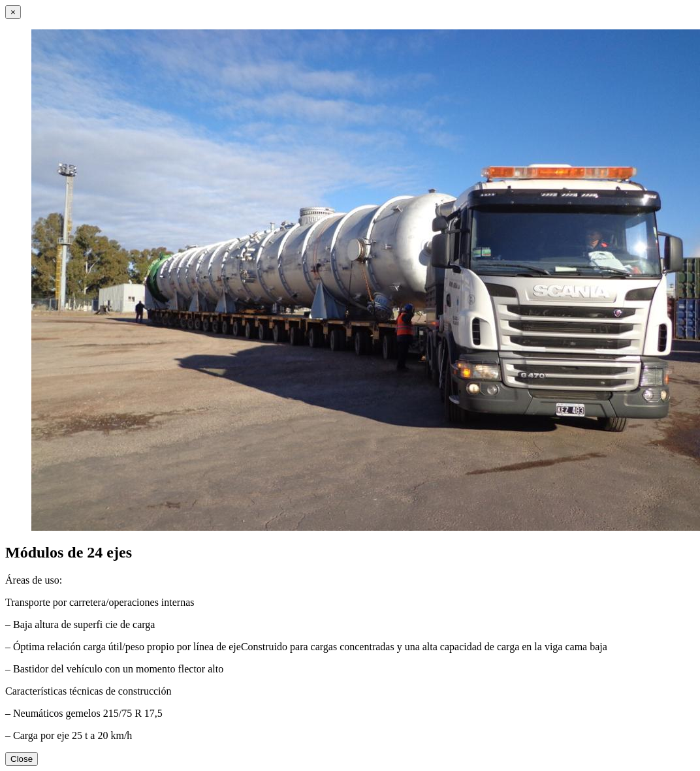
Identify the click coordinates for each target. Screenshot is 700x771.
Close (22, 759)
